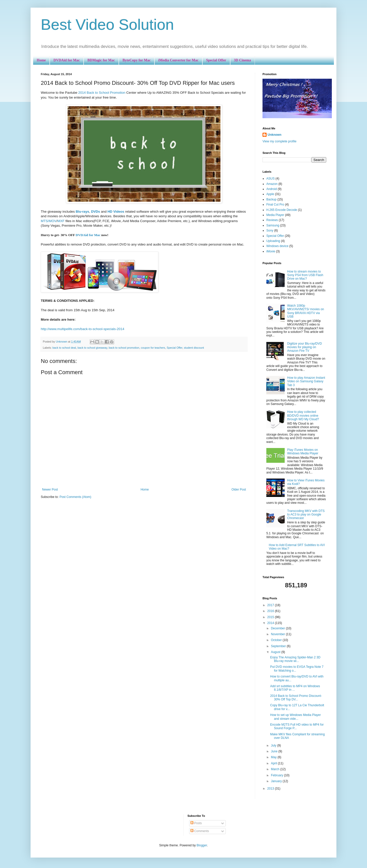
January (277, 781)
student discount (194, 348)
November (278, 634)
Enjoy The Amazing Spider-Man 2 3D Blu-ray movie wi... (295, 659)
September (279, 646)
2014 (271, 623)
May (274, 757)
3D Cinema (243, 60)
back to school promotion (124, 348)
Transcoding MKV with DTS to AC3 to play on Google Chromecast (306, 515)
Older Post (239, 490)
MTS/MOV (49, 221)
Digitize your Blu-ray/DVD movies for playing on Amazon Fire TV (305, 347)
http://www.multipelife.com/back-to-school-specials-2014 (83, 329)
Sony (270, 230)
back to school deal (64, 348)
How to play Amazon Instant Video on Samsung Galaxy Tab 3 (306, 381)
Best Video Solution (107, 25)
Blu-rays (82, 212)
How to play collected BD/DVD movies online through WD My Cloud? (303, 416)
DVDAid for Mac (67, 60)
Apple (270, 194)
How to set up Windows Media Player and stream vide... (296, 717)
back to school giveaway (92, 348)
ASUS (271, 179)
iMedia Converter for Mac (178, 60)
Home (41, 60)
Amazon (272, 184)
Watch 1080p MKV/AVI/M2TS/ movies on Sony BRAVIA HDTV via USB (306, 311)
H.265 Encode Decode (282, 210)
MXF (61, 221)
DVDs (95, 212)
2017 (271, 605)
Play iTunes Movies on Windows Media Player (303, 452)
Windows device (277, 246)
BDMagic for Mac (101, 60)
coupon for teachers (153, 348)
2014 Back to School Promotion (102, 93)
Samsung (273, 225)
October (277, 640)
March (276, 769)
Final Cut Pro (275, 205)
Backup (271, 199)
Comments (200, 831)
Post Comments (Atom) (75, 497)
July (274, 745)
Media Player (275, 215)
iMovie (271, 251)
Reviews (272, 220)
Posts (196, 823)
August (276, 652)
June (275, 751)
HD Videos (116, 212)
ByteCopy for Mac (137, 60)
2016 (271, 611)
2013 (271, 789)
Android (272, 189)
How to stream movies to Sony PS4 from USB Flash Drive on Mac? (305, 275)
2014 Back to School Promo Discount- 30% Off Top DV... (296, 698)
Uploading (273, 241)
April (274, 763)
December (278, 628)
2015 (271, 617)
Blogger (202, 845)
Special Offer (216, 60)
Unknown (274, 135)
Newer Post (50, 490)
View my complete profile (279, 141)
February (277, 775)
